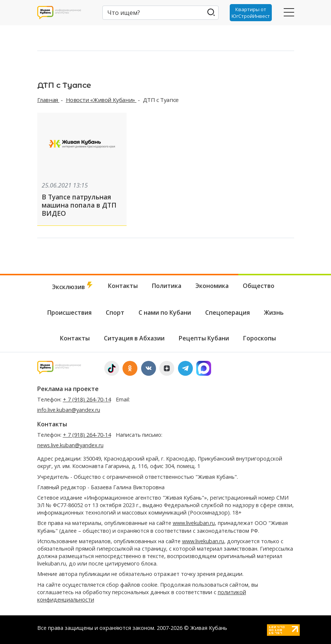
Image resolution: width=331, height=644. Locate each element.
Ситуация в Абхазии (134, 338)
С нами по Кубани (165, 313)
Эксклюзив (73, 286)
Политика (167, 286)
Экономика (212, 286)
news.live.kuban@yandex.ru (70, 445)
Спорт (115, 313)
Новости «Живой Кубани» (101, 100)
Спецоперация (227, 313)
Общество (259, 286)
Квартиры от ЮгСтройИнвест (251, 13)
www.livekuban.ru (194, 523)
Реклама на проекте (68, 389)
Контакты (123, 286)
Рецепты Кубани (204, 338)
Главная (48, 100)
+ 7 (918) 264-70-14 (87, 399)
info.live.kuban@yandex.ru (69, 410)
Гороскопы (260, 338)
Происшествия (69, 313)
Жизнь (274, 313)
